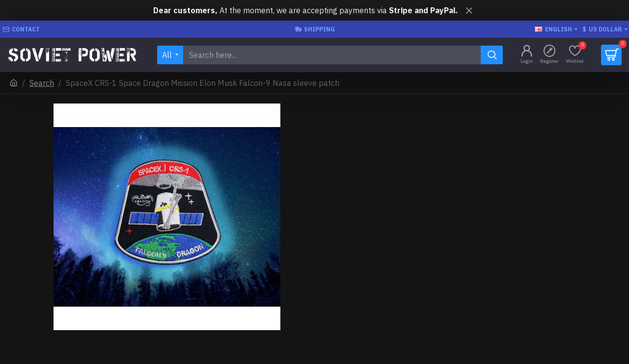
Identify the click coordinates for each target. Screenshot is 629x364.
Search (42, 83)
